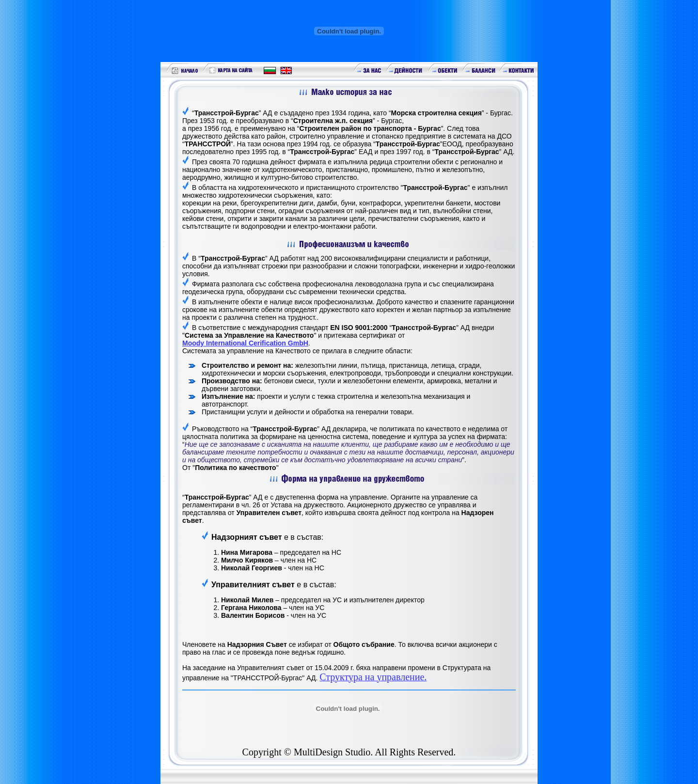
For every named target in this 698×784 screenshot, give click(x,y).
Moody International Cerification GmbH (245, 343)
